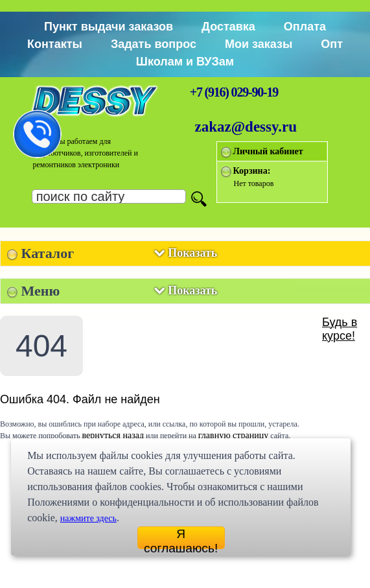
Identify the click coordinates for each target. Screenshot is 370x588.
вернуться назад (113, 435)
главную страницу (234, 435)
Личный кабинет (268, 151)
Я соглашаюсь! (181, 538)
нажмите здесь (88, 518)
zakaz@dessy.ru (246, 127)
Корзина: (252, 171)
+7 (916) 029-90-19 (234, 92)
